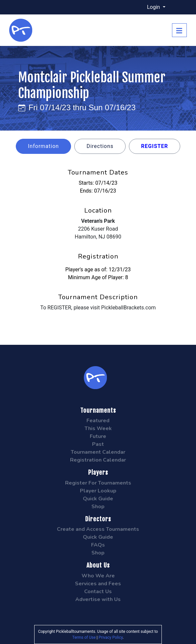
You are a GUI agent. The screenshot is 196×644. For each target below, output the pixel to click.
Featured (98, 421)
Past (98, 444)
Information (43, 146)
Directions (100, 146)
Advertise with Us (98, 599)
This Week (98, 428)
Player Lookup (98, 491)
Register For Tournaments (98, 483)
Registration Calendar (98, 460)
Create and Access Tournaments (98, 529)
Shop (98, 507)
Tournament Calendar (98, 452)
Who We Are (98, 576)
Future (98, 436)
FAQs (98, 545)
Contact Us (98, 592)
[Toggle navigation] (179, 30)
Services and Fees (98, 584)
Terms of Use (84, 637)
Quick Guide (98, 499)
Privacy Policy (111, 637)
